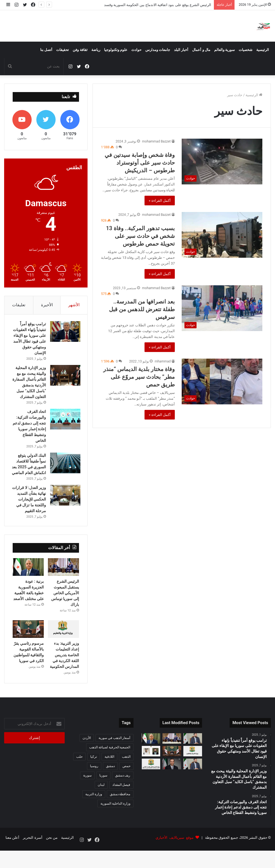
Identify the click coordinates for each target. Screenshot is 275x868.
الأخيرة (47, 305)
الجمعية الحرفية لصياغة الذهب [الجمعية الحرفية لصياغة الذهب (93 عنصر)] (110, 767)
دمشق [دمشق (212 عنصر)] (110, 786)
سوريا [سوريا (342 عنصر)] (103, 796)
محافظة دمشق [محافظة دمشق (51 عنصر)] (120, 814)
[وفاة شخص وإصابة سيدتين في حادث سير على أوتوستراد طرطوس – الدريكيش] (222, 161)
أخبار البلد (181, 50)
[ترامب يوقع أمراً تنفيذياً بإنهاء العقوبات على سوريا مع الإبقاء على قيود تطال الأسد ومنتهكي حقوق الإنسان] (64, 333)
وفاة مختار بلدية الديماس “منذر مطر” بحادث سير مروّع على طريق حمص (139, 377)
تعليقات (19, 305)
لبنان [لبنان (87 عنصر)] (101, 805)
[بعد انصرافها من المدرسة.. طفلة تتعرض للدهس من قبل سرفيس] (222, 308)
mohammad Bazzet (156, 141)
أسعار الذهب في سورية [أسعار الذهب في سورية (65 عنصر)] (115, 758)
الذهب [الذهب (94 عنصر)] (126, 777)
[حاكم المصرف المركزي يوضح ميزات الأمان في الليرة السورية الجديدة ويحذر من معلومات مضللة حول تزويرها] (172, 784)
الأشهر (74, 305)
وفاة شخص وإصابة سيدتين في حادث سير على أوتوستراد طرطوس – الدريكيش (140, 163)
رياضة (96, 50)
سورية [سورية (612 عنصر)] (87, 796)
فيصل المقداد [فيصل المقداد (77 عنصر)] (121, 805)
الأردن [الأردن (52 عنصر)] (87, 758)
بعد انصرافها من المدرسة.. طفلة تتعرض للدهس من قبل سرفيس (142, 309)
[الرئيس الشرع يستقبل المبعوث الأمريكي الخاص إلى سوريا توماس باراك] (63, 587)
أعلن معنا (12, 858)
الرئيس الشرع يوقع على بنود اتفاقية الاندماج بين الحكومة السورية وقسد (158, 5)
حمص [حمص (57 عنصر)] (126, 786)
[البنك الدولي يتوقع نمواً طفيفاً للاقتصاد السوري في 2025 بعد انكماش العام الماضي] (64, 470)
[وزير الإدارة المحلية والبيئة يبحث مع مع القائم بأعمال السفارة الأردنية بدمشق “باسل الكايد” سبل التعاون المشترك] (64, 377)
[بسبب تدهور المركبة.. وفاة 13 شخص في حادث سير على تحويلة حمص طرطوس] (222, 235)
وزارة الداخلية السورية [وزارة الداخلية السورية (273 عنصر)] (115, 824)
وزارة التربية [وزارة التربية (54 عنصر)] (94, 814)
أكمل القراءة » (160, 201)
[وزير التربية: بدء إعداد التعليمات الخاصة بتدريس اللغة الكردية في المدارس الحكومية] (63, 649)
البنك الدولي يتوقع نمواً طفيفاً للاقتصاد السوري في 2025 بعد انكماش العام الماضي (30, 474)
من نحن (52, 858)
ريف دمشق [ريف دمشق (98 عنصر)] (123, 796)
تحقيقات (62, 50)
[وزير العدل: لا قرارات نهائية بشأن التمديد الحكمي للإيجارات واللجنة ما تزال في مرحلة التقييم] (64, 508)
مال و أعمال (201, 50)
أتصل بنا (46, 50)
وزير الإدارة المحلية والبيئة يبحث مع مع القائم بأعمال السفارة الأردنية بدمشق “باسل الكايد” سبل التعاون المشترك (29, 387)
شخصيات (246, 50)
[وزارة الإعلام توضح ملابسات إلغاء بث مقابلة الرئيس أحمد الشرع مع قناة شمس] (193, 784)
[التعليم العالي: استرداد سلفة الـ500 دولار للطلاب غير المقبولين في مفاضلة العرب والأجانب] (151, 784)
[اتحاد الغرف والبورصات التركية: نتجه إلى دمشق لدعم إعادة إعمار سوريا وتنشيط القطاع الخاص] (64, 427)
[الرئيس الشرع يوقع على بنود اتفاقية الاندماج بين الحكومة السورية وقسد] (193, 759)
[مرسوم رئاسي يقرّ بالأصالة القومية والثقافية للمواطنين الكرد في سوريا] (28, 649)
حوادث (136, 50)
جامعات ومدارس (158, 50)
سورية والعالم (224, 50)
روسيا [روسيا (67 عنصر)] (94, 786)
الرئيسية (263, 50)
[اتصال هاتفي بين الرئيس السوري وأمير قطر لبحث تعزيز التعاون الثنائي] (151, 772)
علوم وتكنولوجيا (116, 50)
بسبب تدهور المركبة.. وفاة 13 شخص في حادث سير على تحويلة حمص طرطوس (140, 236)
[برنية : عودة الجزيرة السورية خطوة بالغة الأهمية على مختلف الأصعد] (28, 587)
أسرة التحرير (32, 858)
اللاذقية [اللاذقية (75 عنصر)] (109, 777)
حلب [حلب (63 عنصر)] (79, 777)
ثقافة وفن (80, 50)
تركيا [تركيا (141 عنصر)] (94, 777)
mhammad (163, 361)
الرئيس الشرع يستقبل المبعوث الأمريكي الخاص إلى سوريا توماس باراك (65, 613)
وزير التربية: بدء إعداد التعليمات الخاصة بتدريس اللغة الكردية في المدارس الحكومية (64, 675)
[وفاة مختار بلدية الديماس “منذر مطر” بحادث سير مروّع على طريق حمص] (222, 381)
